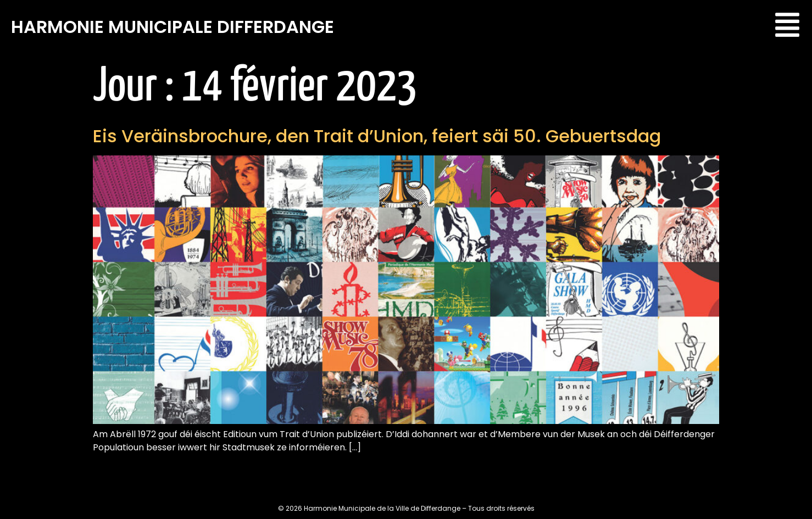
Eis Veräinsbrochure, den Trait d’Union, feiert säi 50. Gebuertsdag (377, 136)
